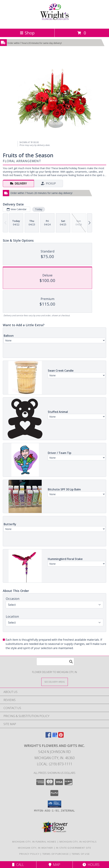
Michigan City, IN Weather (35, 848)
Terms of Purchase (56, 854)
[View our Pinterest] (61, 737)
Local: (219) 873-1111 (55, 764)
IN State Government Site (74, 848)
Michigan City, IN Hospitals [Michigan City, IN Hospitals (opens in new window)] (78, 842)
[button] (54, 804)
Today (39, 209)
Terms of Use (81, 854)
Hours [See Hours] (91, 865)
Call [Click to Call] (18, 865)
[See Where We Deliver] (55, 682)
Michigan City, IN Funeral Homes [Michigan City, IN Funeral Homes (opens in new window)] (34, 842)
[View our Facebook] (48, 737)
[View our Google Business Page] (55, 737)
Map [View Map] (54, 865)
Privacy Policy (29, 854)
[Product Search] (55, 662)
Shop (27, 33)
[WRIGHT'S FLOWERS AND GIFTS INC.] (54, 23)
